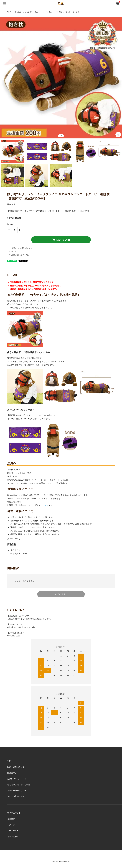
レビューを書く (61, 594)
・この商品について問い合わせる (20, 248)
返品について (13, 773)
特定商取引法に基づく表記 (19, 785)
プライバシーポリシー (17, 791)
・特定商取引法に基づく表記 (18, 255)
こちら (46, 505)
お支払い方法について (17, 779)
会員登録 (11, 819)
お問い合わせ (13, 836)
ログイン (11, 825)
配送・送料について (16, 767)
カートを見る (13, 831)
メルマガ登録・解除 (16, 796)
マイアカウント (14, 813)
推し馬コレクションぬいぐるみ (26, 12)
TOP (9, 12)
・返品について (13, 251)
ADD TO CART (61, 240)
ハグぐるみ (47, 12)
